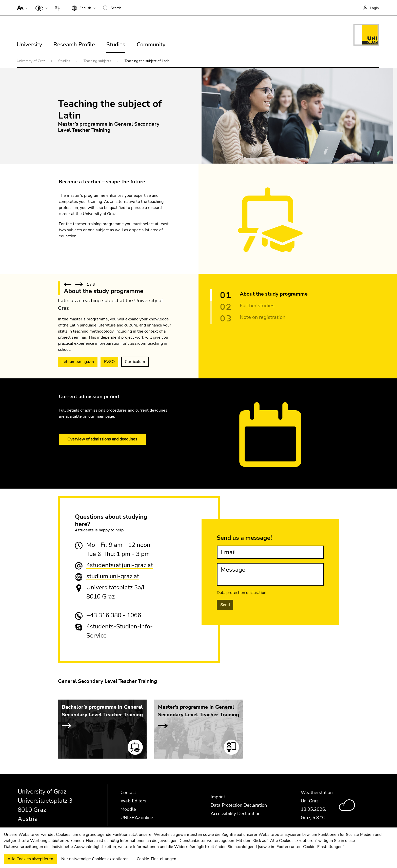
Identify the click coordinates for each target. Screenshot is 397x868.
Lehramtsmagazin (78, 362)
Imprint (218, 797)
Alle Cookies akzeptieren (30, 859)
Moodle (128, 809)
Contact (128, 793)
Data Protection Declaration (239, 805)
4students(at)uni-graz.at (120, 565)
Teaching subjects (98, 61)
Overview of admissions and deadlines (102, 439)
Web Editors (133, 801)
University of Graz (31, 61)
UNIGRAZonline (137, 818)
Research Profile (74, 45)
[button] (21, 8)
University (29, 45)
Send (225, 605)
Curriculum (135, 362)
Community (151, 45)
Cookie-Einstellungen (156, 859)
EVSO (109, 362)
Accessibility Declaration (236, 814)
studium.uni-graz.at (113, 576)
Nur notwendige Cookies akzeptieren (95, 859)
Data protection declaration (242, 593)
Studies (116, 45)
